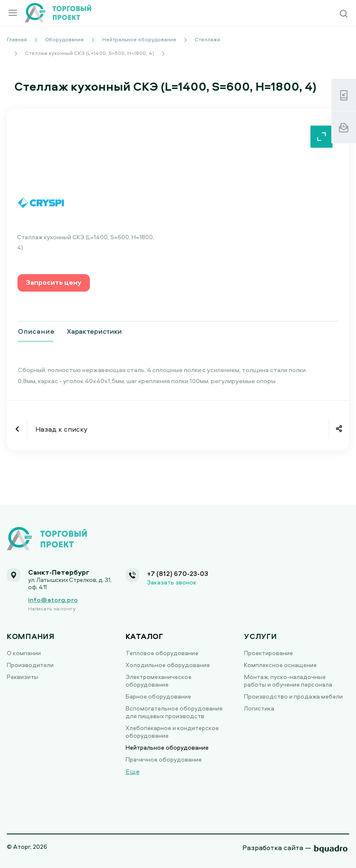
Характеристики (94, 331)
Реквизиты (23, 677)
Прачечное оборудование (164, 759)
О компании (24, 653)
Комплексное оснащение (280, 665)
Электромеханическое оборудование (159, 680)
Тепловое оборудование (162, 653)
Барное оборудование (158, 696)
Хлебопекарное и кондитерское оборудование (172, 732)
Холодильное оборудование (168, 665)
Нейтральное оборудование (167, 747)
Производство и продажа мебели (293, 696)
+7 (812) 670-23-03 (178, 573)
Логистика (259, 708)
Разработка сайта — (277, 848)
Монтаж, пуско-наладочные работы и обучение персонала (288, 680)
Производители (30, 665)
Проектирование (268, 653)
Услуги (260, 636)
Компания (31, 636)
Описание (36, 331)
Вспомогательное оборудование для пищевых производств (174, 712)
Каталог (145, 636)
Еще (133, 771)
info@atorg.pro (53, 600)
